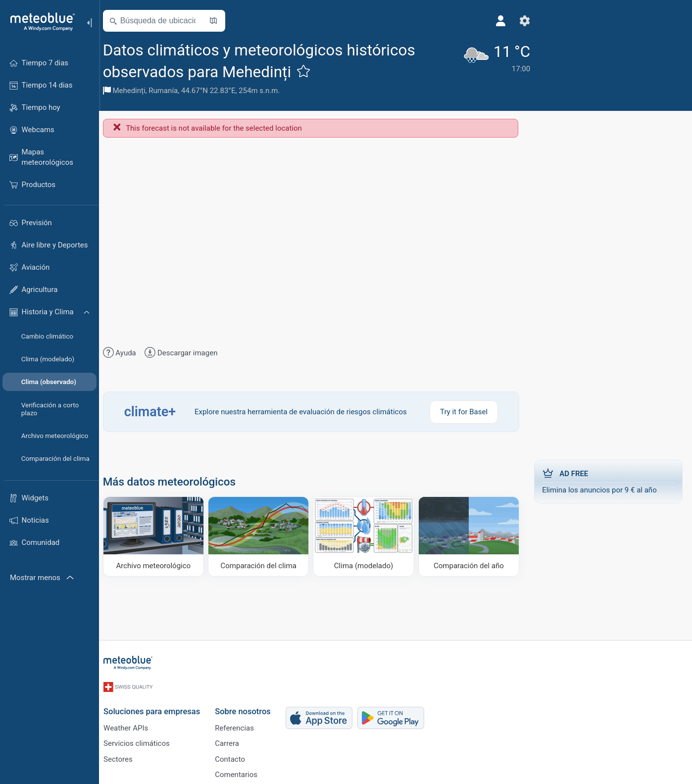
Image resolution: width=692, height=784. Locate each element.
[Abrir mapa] (219, 21)
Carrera (232, 740)
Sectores (124, 757)
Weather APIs (131, 724)
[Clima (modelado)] (366, 536)
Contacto (235, 757)
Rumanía (170, 91)
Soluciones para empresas (157, 708)
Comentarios (242, 773)
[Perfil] (482, 21)
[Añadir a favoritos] (309, 71)
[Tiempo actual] (476, 68)
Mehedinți (135, 91)
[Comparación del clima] (262, 536)
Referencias (240, 724)
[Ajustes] (505, 21)
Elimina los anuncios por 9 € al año (608, 481)
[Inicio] (39, 22)
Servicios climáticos (142, 740)
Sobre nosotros (248, 708)
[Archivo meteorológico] (159, 536)
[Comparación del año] (469, 536)
